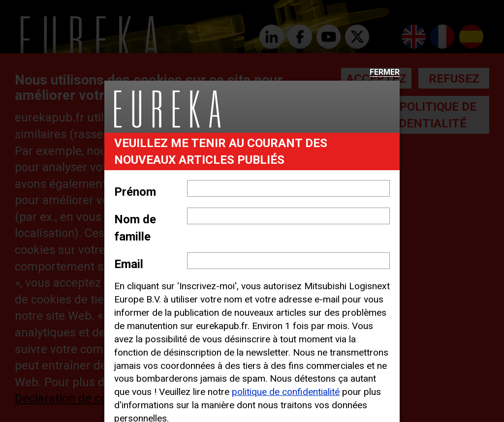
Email (129, 264)
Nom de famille (135, 228)
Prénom (135, 192)
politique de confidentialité (286, 392)
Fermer (385, 73)
